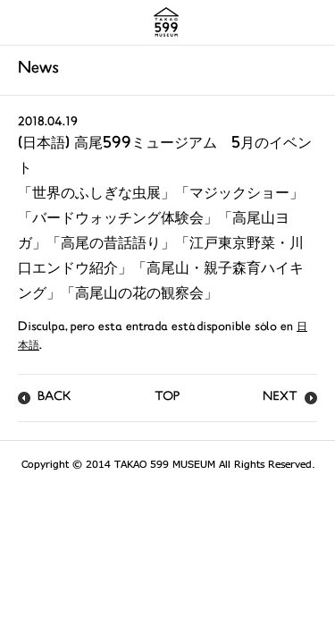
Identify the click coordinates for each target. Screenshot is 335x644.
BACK (54, 398)
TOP (167, 398)
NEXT (280, 398)
